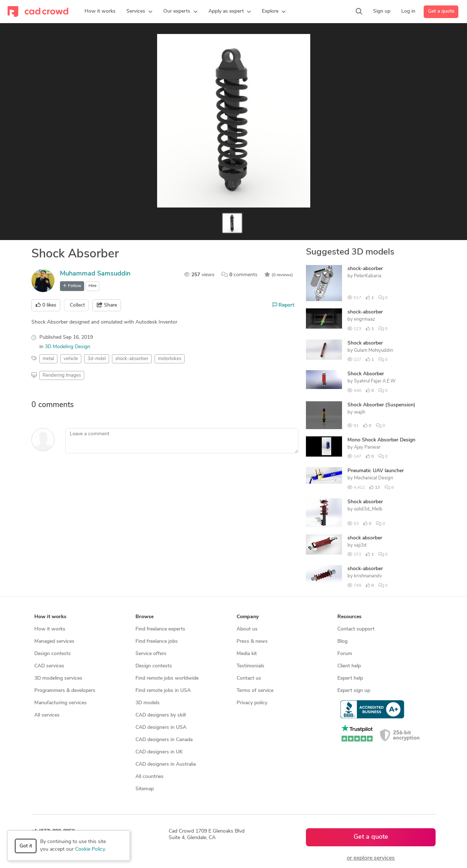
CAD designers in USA (161, 728)
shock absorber (365, 538)
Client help (349, 666)
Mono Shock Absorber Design (381, 440)
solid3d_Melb (368, 509)
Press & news (252, 642)
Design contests (53, 654)
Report (284, 305)
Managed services (54, 642)
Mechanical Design (373, 478)
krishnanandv (368, 576)
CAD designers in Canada (164, 740)
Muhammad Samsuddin (95, 274)
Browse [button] (144, 617)
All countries (150, 777)
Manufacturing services (60, 703)
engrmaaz (365, 319)
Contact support (356, 629)
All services (47, 715)
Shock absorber (365, 343)
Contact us (249, 678)
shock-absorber (365, 269)
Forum (345, 654)
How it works (50, 629)
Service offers (151, 654)
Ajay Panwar (367, 447)
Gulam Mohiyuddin (373, 350)
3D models (148, 703)
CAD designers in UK (159, 752)
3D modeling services (58, 678)
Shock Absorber (366, 374)
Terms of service (255, 691)
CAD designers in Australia (166, 764)
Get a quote (441, 11)
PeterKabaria (368, 276)
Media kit (247, 654)
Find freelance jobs (157, 642)
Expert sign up (354, 691)
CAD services (49, 666)
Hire (92, 286)
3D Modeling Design (68, 347)
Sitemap (145, 789)
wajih (360, 412)
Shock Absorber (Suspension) (381, 405)
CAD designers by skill (161, 715)
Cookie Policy (90, 849)
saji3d (360, 545)
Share (107, 305)
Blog (342, 642)
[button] (139, 12)
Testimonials (250, 666)
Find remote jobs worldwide (167, 678)
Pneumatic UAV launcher (376, 471)
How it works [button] (50, 617)
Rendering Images (62, 375)
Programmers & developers (65, 691)
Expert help (350, 678)
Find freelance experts (160, 629)
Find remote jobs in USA (163, 691)
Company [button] (248, 617)
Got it (26, 846)
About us (247, 629)
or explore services (371, 858)
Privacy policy (252, 703)
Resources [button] (349, 617)
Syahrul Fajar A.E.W (375, 381)
